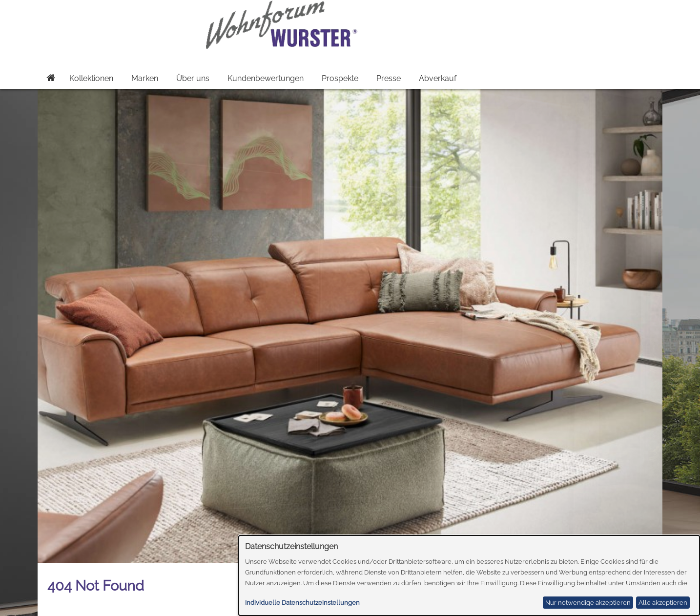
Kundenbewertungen (266, 78)
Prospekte (340, 78)
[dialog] (469, 575)
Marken (145, 78)
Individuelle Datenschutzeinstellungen (302, 603)
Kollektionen (91, 78)
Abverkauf (438, 78)
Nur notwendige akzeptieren (588, 603)
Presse (389, 78)
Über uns (193, 78)
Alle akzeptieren (663, 603)
